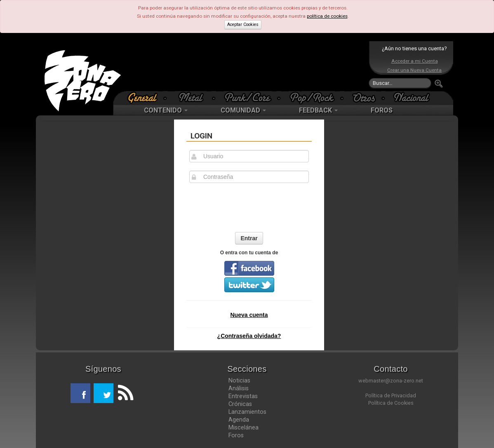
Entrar (249, 238)
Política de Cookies (391, 403)
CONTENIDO (166, 110)
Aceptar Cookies (243, 25)
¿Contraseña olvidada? (249, 336)
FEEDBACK (318, 110)
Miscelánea (243, 427)
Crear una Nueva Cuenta (414, 70)
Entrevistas (243, 396)
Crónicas (240, 404)
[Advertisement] (245, 66)
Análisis (239, 388)
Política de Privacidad (391, 395)
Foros (236, 435)
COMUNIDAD (243, 110)
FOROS (382, 110)
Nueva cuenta (249, 315)
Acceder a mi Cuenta (415, 61)
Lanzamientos (247, 412)
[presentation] (249, 207)
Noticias (239, 380)
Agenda (239, 420)
